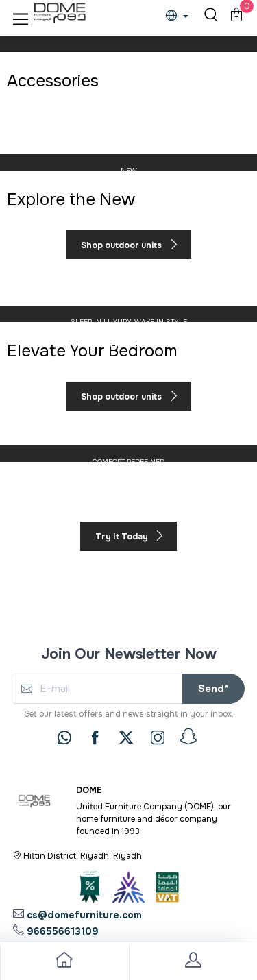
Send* (213, 689)
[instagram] (158, 737)
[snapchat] (188, 737)
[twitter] (126, 737)
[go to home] (64, 963)
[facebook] (95, 737)
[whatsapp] (64, 737)
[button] (21, 16)
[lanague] (181, 17)
